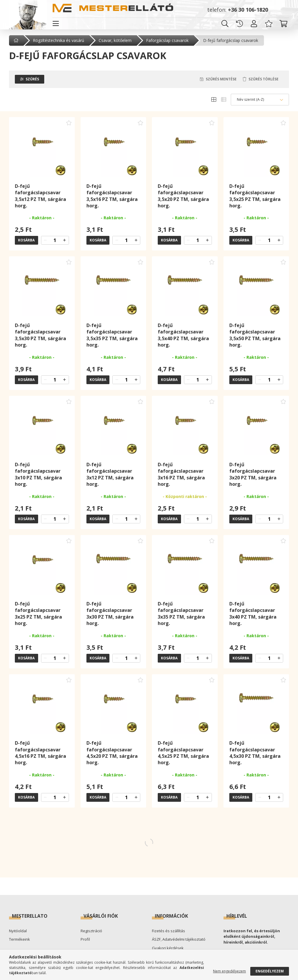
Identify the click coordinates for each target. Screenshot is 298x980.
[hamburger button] (56, 24)
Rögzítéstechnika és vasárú (58, 40)
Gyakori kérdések (168, 948)
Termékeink (19, 940)
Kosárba (26, 240)
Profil (85, 940)
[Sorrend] (260, 100)
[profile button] (254, 24)
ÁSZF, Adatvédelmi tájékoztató (179, 940)
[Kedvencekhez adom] (69, 123)
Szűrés (32, 79)
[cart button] (283, 24)
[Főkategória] (17, 40)
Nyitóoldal (18, 931)
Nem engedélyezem (229, 971)
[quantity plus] (65, 241)
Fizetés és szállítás (168, 931)
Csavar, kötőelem (115, 40)
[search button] (225, 24)
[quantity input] (55, 241)
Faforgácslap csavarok (167, 40)
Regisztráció (91, 931)
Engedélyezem (270, 971)
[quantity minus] (45, 241)
